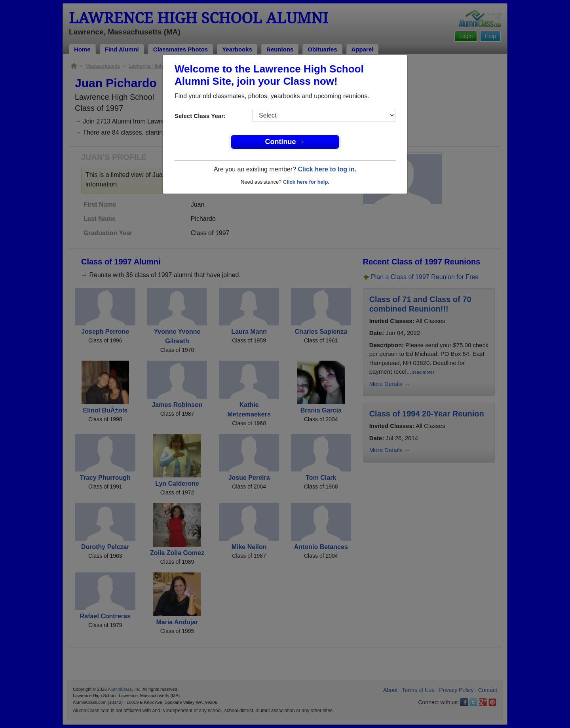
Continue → (285, 142)
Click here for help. (306, 182)
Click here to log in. (327, 169)
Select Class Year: (200, 116)
